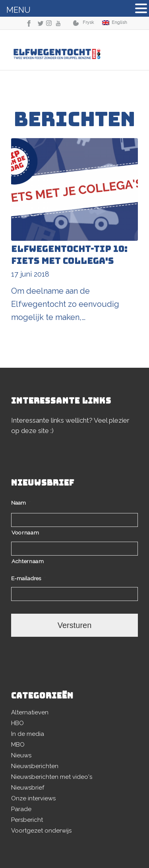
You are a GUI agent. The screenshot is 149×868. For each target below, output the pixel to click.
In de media (28, 734)
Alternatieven (30, 712)
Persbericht (27, 820)
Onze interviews (33, 798)
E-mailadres (28, 578)
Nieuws (21, 755)
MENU (18, 10)
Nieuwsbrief (28, 788)
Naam (21, 503)
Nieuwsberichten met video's (52, 777)
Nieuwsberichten (35, 766)
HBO (17, 723)
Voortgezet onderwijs (41, 831)
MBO (18, 745)
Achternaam (28, 561)
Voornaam (25, 533)
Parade (21, 809)
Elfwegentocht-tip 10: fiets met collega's (69, 255)
